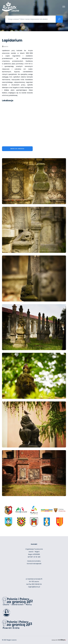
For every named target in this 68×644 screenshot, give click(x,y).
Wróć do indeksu (17, 149)
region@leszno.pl (34, 587)
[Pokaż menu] (64, 7)
